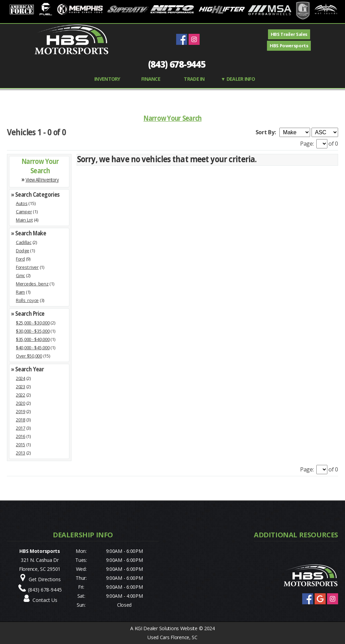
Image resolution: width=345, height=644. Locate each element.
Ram (20, 292)
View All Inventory (42, 179)
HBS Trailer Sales (289, 34)
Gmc (20, 275)
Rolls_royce (27, 300)
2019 (21, 411)
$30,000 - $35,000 (33, 331)
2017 (21, 428)
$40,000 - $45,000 (33, 348)
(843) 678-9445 (177, 64)
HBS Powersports (289, 46)
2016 (21, 436)
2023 (21, 387)
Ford (20, 259)
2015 (21, 445)
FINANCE (151, 79)
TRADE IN (194, 79)
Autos (22, 203)
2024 (21, 378)
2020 (21, 403)
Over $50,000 (29, 356)
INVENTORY (107, 79)
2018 (21, 420)
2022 (21, 395)
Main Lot (24, 220)
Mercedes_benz (32, 284)
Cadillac (24, 242)
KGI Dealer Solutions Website (166, 628)
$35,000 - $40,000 (33, 339)
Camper (24, 212)
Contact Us (45, 600)
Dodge (23, 251)
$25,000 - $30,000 (33, 323)
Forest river (27, 267)
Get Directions (45, 579)
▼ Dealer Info (238, 79)
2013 (21, 453)
